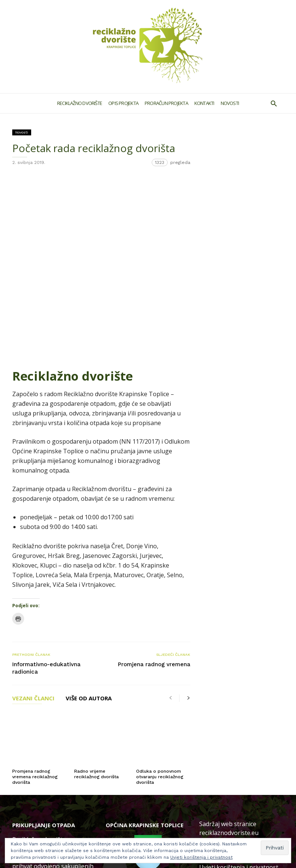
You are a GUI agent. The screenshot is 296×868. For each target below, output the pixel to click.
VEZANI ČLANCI (33, 527)
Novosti (230, 103)
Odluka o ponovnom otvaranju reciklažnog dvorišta (160, 591)
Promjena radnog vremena (154, 493)
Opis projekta (123, 103)
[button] (274, 103)
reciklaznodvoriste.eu (229, 647)
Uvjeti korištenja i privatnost (239, 681)
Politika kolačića (222, 698)
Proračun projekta (166, 103)
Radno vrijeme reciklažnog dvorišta (96, 588)
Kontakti (204, 103)
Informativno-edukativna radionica (46, 497)
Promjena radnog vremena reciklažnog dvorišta (35, 591)
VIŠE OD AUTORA (89, 527)
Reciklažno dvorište (80, 103)
